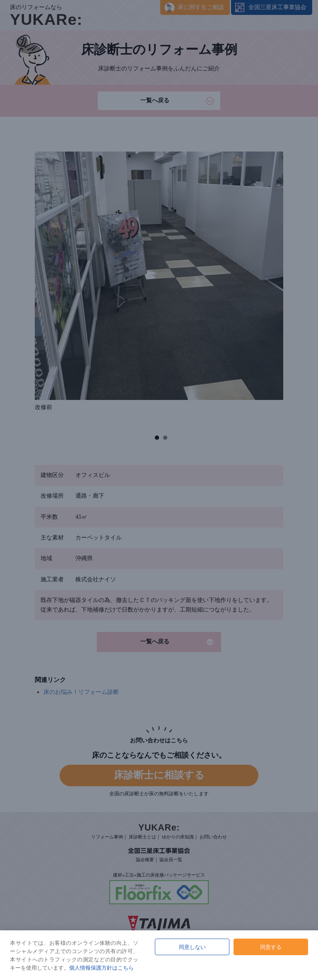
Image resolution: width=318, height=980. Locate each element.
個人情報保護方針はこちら (101, 968)
